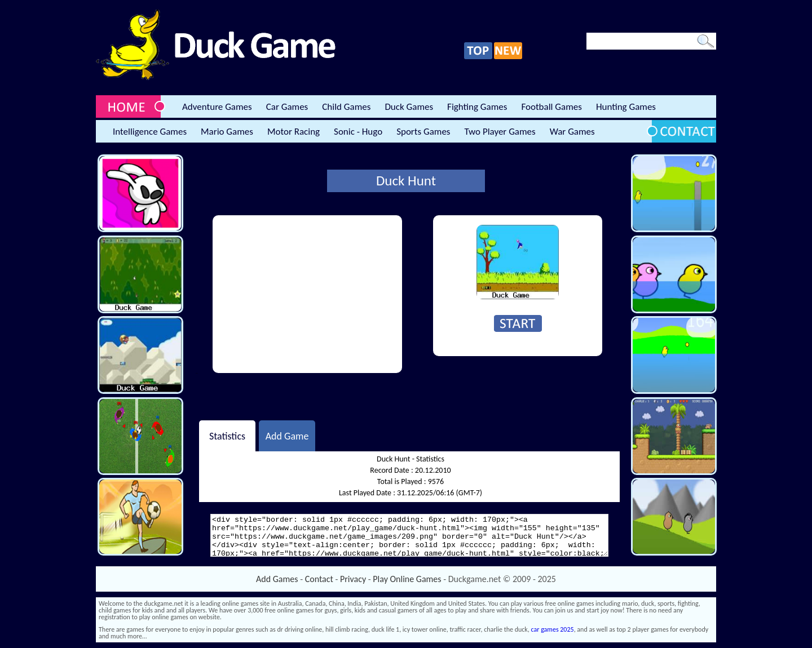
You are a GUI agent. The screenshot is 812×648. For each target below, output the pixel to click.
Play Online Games (407, 579)
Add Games (277, 579)
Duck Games (409, 107)
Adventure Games (217, 107)
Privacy (353, 579)
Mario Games (227, 132)
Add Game (287, 436)
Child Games (346, 107)
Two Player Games (500, 132)
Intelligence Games (150, 132)
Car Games (287, 107)
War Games (572, 132)
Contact (319, 579)
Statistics (227, 436)
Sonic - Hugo (358, 132)
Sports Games (423, 132)
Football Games (551, 107)
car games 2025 (553, 629)
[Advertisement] (307, 294)
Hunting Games (626, 107)
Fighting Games (477, 107)
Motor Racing (294, 132)
